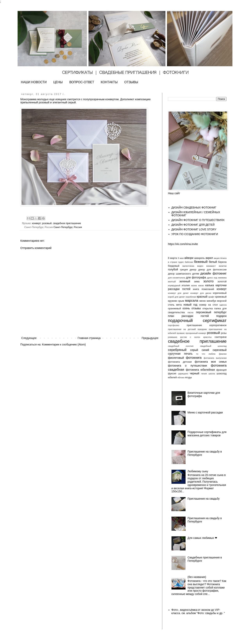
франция (221, 370)
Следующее (29, 338)
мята (179, 305)
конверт (36, 223)
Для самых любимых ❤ (202, 538)
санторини (221, 337)
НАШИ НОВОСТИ (34, 82)
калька (210, 285)
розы (224, 333)
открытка (208, 309)
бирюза (222, 262)
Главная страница (89, 338)
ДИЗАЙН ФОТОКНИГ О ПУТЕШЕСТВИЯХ (198, 220)
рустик (183, 337)
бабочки (189, 262)
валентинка (188, 266)
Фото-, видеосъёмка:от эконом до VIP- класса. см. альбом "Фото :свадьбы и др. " (198, 611)
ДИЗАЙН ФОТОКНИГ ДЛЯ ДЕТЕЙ (193, 225)
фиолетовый (176, 358)
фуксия (172, 374)
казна (194, 285)
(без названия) (197, 577)
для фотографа (196, 277)
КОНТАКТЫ (109, 82)
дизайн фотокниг (213, 273)
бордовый (174, 266)
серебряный (177, 350)
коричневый (220, 293)
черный (195, 373)
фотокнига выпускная (215, 358)
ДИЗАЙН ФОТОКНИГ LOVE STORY (194, 229)
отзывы (196, 308)
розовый (47, 223)
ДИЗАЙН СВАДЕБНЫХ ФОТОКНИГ (194, 208)
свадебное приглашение (67, 223)
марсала (192, 301)
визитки (223, 266)
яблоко (181, 377)
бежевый (201, 262)
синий (205, 350)
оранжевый (174, 309)
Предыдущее (150, 338)
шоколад (222, 374)
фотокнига (194, 358)
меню (203, 301)
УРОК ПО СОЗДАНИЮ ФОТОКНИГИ (195, 234)
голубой (173, 269)
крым (181, 301)
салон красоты (203, 337)
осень (186, 308)
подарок (221, 316)
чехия (204, 374)
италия (186, 285)
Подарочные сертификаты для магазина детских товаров (207, 434)
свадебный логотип (181, 346)
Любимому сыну (198, 471)
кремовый (221, 297)
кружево (173, 301)
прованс (181, 333)
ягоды (188, 377)
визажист (211, 266)
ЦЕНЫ (58, 82)
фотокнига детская (180, 362)
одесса (223, 305)
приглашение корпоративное (207, 325)
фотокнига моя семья (211, 362)
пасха (190, 312)
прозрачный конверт (196, 333)
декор (193, 270)
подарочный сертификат (197, 321)
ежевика (222, 278)
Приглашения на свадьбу (204, 499)
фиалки (223, 354)
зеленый (185, 281)
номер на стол (208, 305)
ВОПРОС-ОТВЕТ (82, 82)
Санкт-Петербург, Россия (68, 227)
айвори (189, 258)
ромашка (173, 337)
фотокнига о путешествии (187, 366)
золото (208, 281)
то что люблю (206, 354)
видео (200, 266)
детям (196, 274)
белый (213, 262)
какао (201, 285)
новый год (190, 305)
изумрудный (174, 285)
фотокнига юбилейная (200, 370)
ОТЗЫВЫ (131, 82)
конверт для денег (178, 293)
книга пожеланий (204, 289)
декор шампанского (179, 274)
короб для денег (176, 297)
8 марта (172, 258)
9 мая (181, 258)
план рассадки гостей (188, 316)
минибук (211, 301)
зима (197, 282)
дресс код (212, 278)
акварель (200, 258)
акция (217, 258)
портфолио (174, 325)
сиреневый (220, 350)
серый (194, 350)
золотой (222, 282)
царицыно (183, 374)
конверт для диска (201, 293)
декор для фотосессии (212, 270)
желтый (172, 282)
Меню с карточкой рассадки (205, 412)
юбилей (172, 377)
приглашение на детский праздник (187, 329)
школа (212, 374)
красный (202, 297)
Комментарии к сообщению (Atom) (64, 344)
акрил (209, 258)
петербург (220, 312)
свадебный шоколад (213, 346)
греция (184, 270)
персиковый (204, 312)
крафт (211, 297)
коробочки (191, 297)
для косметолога (177, 278)
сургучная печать (180, 354)
